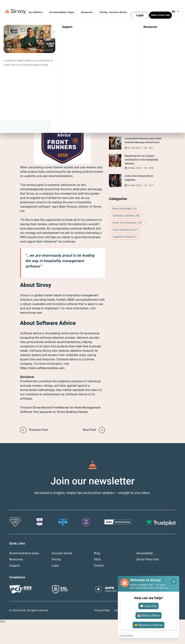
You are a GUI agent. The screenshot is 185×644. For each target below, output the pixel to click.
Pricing (104, 9)
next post (94, 423)
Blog (97, 546)
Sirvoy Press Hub (148, 552)
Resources (90, 9)
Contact (99, 558)
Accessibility (145, 546)
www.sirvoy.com (31, 305)
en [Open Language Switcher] (176, 8)
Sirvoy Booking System (72, 405)
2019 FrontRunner (83, 90)
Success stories (62, 546)
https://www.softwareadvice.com (42, 361)
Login (55, 558)
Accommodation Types (64, 9)
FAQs (97, 552)
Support (14, 558)
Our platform (38, 9)
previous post (34, 423)
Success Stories (118, 9)
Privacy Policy (102, 603)
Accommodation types (24, 546)
